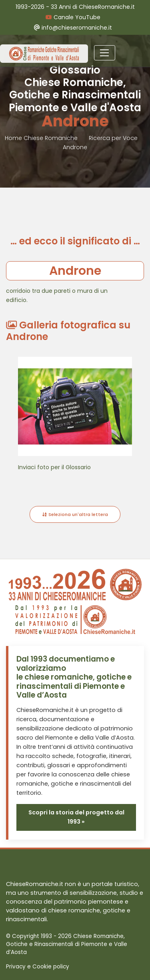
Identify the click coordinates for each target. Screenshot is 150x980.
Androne (75, 147)
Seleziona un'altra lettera (75, 514)
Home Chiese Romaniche (42, 138)
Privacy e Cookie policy (38, 967)
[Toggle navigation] (105, 53)
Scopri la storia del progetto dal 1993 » (76, 817)
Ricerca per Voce (113, 138)
